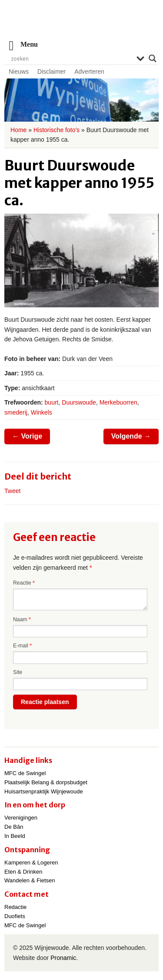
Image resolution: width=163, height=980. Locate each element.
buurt (52, 402)
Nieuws (19, 71)
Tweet (12, 491)
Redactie (15, 907)
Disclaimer (52, 71)
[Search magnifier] (153, 58)
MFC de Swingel (25, 773)
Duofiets (15, 916)
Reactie (24, 583)
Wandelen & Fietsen (30, 880)
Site (18, 672)
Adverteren (89, 71)
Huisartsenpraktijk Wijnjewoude (44, 791)
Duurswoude (79, 402)
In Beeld (15, 836)
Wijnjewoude (82, 24)
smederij (16, 412)
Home (18, 130)
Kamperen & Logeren (31, 863)
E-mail (22, 646)
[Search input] (72, 58)
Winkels (42, 412)
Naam (22, 619)
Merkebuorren (118, 402)
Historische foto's (57, 130)
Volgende (131, 436)
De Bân (14, 827)
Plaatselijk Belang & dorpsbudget (46, 782)
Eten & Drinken (23, 872)
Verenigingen (21, 818)
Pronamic (63, 958)
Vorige (27, 436)
